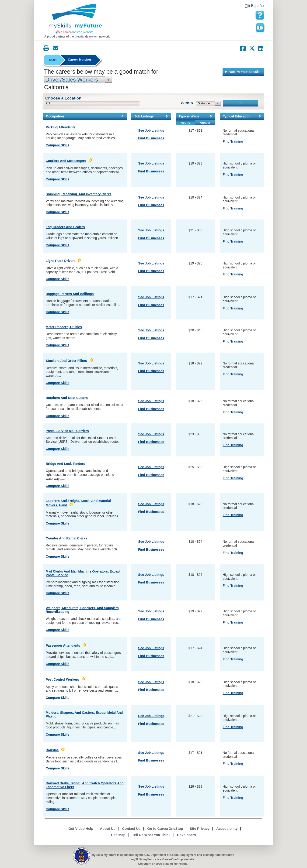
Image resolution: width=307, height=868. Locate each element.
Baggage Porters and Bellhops (70, 294)
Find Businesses (151, 138)
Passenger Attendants (63, 645)
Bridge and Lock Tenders (65, 464)
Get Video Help (81, 829)
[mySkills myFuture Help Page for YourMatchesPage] (260, 15)
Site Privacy (200, 829)
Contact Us (131, 829)
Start (53, 60)
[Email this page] (56, 48)
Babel (248, 7)
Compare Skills (58, 145)
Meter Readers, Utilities (64, 327)
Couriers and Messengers (66, 161)
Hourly (185, 123)
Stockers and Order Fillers (66, 361)
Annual (205, 123)
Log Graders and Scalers (65, 227)
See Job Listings (151, 130)
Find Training (233, 141)
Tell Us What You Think (151, 835)
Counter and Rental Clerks (66, 538)
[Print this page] (46, 48)
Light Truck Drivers (61, 261)
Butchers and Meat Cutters (67, 398)
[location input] (92, 103)
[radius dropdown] (209, 103)
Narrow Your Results (243, 72)
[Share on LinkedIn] (261, 48)
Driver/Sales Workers (72, 80)
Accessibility (227, 829)
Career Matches (80, 60)
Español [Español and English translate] (258, 6)
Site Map (118, 835)
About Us (108, 829)
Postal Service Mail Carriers (67, 431)
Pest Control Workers (62, 679)
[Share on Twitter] (252, 48)
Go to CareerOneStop (165, 829)
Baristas (52, 750)
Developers (187, 835)
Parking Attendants (61, 127)
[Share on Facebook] (243, 48)
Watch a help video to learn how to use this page (260, 28)
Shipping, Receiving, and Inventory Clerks (79, 194)
